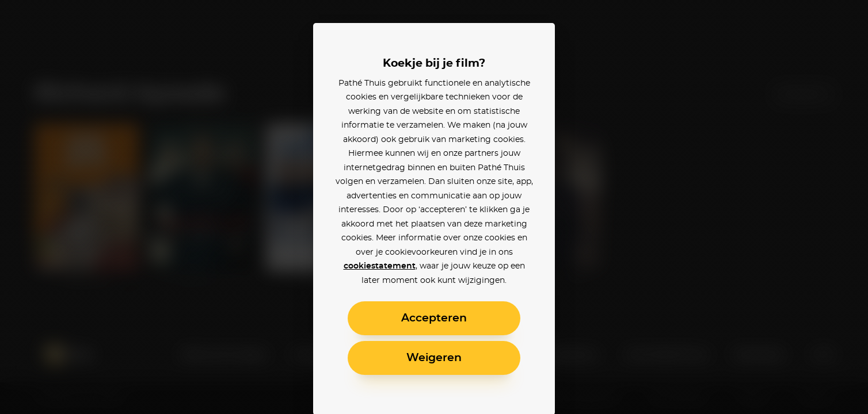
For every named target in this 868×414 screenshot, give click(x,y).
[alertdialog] (434, 207)
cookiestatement (380, 266)
